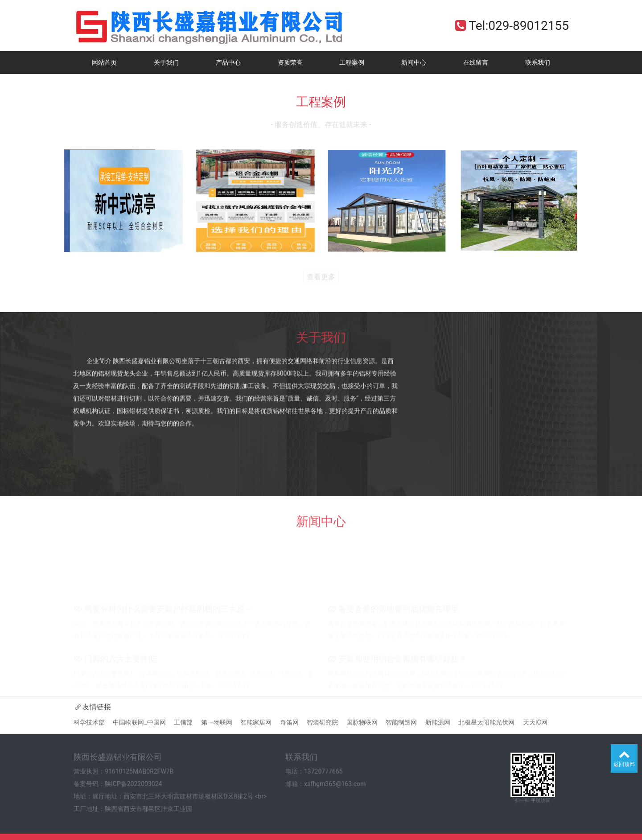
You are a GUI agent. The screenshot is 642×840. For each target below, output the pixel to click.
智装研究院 (322, 722)
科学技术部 (89, 722)
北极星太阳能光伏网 (486, 722)
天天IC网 (535, 722)
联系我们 (538, 62)
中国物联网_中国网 (139, 722)
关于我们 (166, 62)
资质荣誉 (290, 62)
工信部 (183, 722)
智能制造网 (401, 722)
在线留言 (476, 62)
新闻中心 (414, 62)
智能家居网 (256, 722)
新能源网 (438, 722)
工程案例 (352, 62)
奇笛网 (289, 722)
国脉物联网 (362, 722)
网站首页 (104, 62)
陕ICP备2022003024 (133, 784)
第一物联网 (217, 722)
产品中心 (228, 62)
